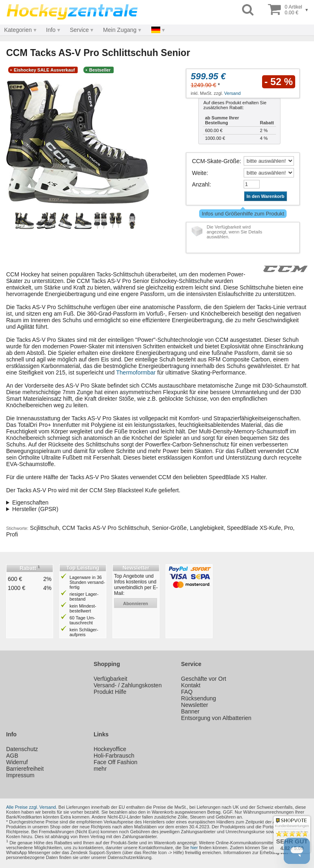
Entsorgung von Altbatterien (216, 718)
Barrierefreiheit (25, 769)
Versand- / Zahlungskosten (128, 685)
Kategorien (18, 30)
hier (194, 848)
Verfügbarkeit (111, 679)
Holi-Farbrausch (114, 756)
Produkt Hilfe (110, 692)
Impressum (20, 775)
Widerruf (17, 762)
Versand (232, 93)
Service (80, 30)
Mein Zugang (120, 30)
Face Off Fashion (116, 762)
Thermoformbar (136, 372)
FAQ (187, 692)
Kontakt (191, 685)
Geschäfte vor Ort (204, 679)
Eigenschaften (30, 502)
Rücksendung (199, 698)
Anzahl (201, 184)
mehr (100, 769)
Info (51, 30)
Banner (190, 711)
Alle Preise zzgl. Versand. (32, 807)
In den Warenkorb (266, 196)
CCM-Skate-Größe (216, 161)
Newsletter (195, 705)
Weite (199, 173)
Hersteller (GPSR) (35, 509)
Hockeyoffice (110, 749)
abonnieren (136, 603)
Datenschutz (22, 749)
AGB (12, 756)
